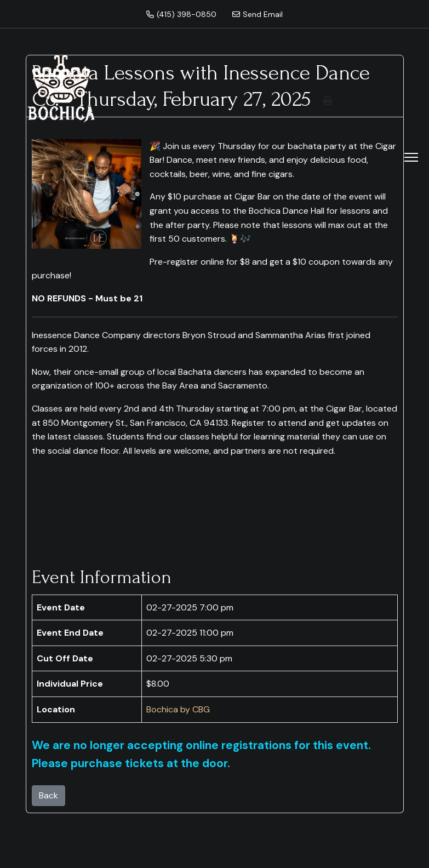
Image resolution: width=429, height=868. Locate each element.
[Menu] (411, 157)
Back (48, 795)
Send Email (258, 14)
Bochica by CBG (178, 709)
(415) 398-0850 (181, 14)
